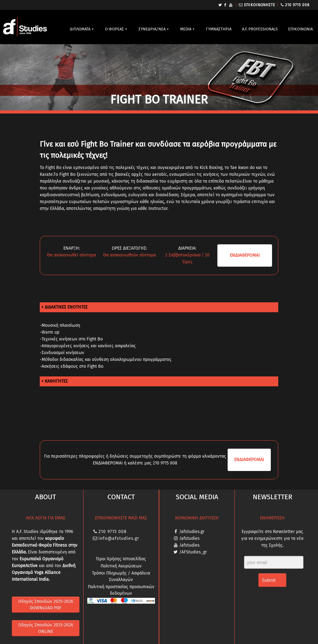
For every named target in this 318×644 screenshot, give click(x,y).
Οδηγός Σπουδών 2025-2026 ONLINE (46, 628)
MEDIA (186, 29)
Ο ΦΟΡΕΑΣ (114, 29)
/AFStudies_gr (193, 552)
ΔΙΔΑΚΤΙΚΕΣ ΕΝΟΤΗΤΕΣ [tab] (66, 307)
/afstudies (189, 538)
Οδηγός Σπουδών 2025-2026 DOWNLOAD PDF (46, 605)
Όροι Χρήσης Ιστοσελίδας (121, 559)
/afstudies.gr (192, 532)
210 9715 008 (297, 5)
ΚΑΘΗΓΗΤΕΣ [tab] (56, 381)
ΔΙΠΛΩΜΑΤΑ (80, 29)
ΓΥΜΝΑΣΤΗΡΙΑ (219, 29)
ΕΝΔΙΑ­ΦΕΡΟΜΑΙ (245, 255)
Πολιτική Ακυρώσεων (121, 566)
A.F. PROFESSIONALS (260, 29)
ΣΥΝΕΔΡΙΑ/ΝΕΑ (152, 29)
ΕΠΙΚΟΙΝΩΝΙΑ (300, 29)
